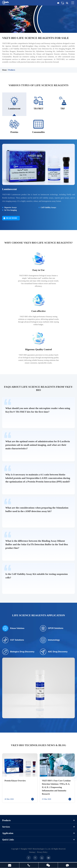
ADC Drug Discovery (54, 652)
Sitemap (32, 852)
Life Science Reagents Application (39, 616)
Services (38, 827)
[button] (75, 778)
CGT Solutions (13, 640)
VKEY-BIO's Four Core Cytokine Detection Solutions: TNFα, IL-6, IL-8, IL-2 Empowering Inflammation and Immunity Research (56, 788)
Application (38, 834)
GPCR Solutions (52, 629)
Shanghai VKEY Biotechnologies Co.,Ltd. (36, 849)
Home (4, 70)
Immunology (50, 640)
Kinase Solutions (13, 629)
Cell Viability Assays (48, 208)
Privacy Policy (42, 852)
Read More (10, 218)
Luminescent (10, 189)
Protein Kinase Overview (15, 781)
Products (12, 70)
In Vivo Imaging (11, 210)
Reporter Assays (11, 208)
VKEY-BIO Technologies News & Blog (38, 746)
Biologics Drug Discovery (18, 652)
